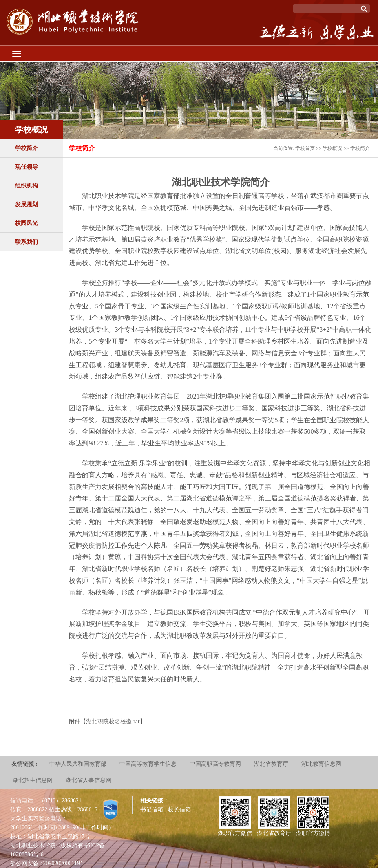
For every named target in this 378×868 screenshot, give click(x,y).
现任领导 (27, 167)
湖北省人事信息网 (88, 780)
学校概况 (332, 148)
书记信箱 (152, 810)
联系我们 (27, 242)
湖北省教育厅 (271, 764)
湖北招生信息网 (33, 780)
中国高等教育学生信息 (148, 764)
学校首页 (305, 148)
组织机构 (27, 186)
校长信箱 (179, 810)
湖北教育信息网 (321, 764)
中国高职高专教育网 (215, 764)
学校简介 (27, 148)
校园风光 (27, 223)
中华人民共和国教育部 (78, 764)
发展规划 (27, 204)
